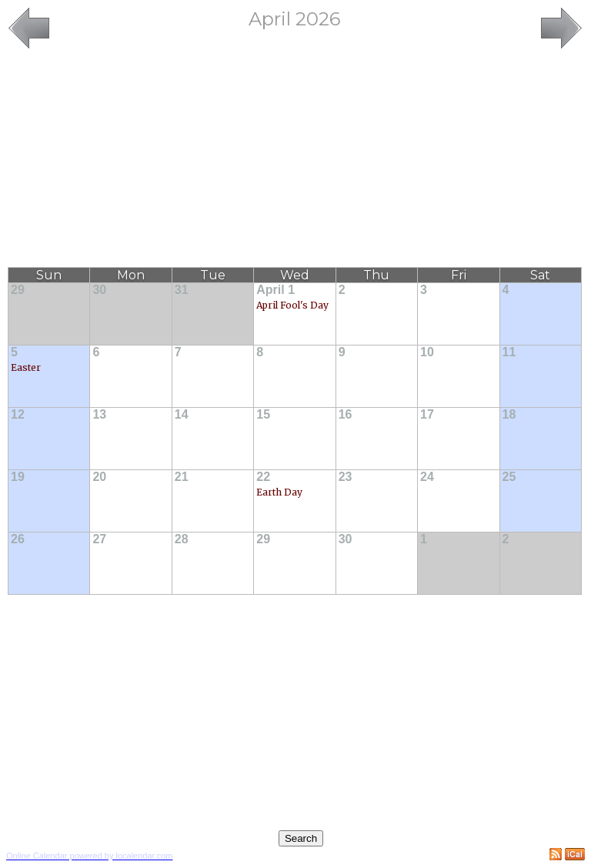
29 (18, 290)
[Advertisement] (295, 159)
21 (182, 477)
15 (263, 414)
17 (427, 414)
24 (427, 477)
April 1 (275, 290)
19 (18, 477)
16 (346, 414)
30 (99, 290)
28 (182, 539)
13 (99, 414)
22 (263, 477)
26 (18, 539)
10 (427, 352)
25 (509, 477)
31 (182, 290)
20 (99, 477)
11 (509, 352)
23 (346, 477)
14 (182, 414)
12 (18, 414)
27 (99, 539)
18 (509, 414)
